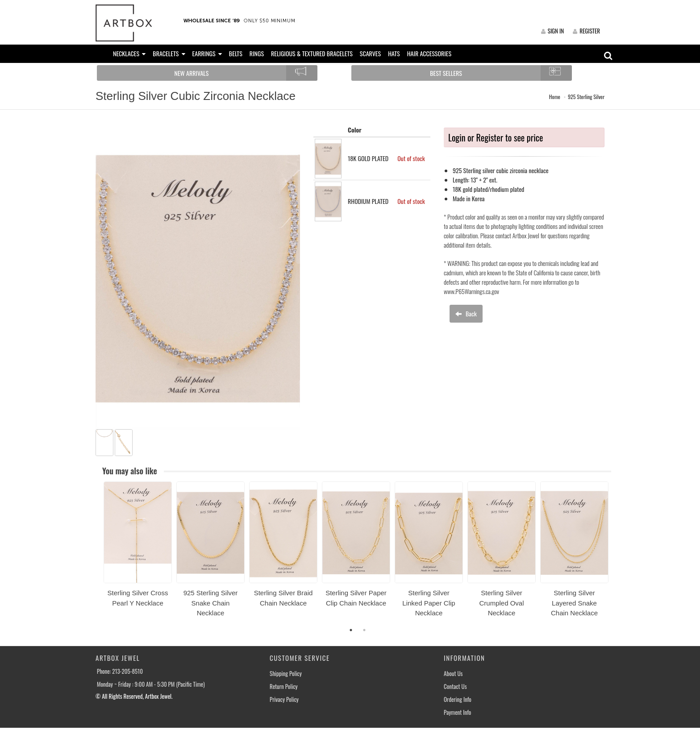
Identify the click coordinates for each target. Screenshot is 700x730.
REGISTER (586, 31)
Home (555, 97)
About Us (453, 674)
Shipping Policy (286, 674)
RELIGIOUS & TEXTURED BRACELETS (312, 53)
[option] (138, 547)
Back (466, 313)
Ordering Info (458, 699)
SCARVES (370, 53)
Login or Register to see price (496, 137)
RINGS (257, 53)
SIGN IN (552, 31)
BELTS (236, 53)
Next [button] (618, 555)
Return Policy (284, 686)
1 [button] (351, 630)
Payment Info (457, 712)
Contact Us (455, 686)
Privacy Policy (284, 699)
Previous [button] (97, 555)
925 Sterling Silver (586, 97)
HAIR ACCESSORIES (429, 53)
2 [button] (364, 630)
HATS (394, 53)
